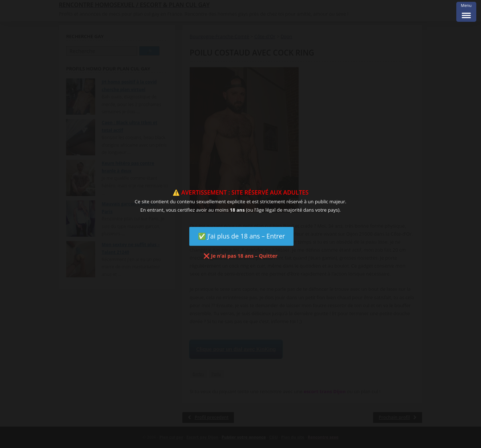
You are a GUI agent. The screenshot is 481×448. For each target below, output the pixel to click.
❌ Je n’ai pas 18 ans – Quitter (240, 256)
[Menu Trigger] (466, 12)
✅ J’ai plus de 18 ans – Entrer (242, 236)
